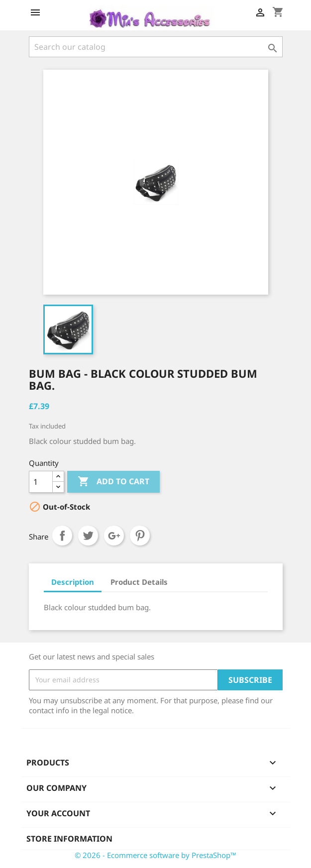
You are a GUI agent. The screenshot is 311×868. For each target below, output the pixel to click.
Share (62, 536)
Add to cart (113, 482)
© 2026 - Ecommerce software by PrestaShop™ (155, 855)
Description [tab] (73, 582)
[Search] (156, 47)
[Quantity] (41, 482)
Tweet (88, 536)
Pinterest (140, 536)
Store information (69, 839)
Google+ (114, 536)
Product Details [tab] (139, 582)
